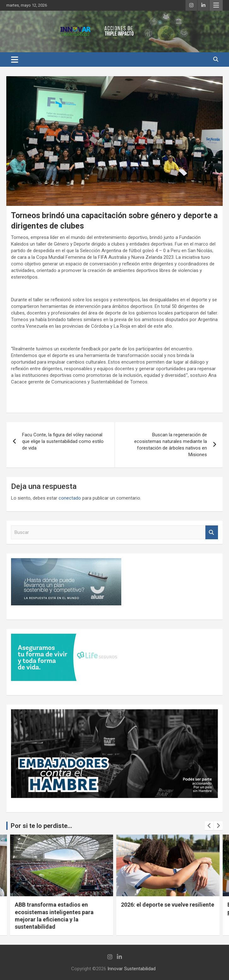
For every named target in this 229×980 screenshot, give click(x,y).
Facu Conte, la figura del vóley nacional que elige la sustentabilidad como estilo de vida (63, 441)
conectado (70, 498)
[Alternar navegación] (15, 59)
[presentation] (209, 826)
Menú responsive (216, 5)
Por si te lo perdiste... (41, 826)
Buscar (212, 532)
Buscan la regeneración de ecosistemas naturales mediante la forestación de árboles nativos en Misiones (171, 445)
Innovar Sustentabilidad (132, 969)
